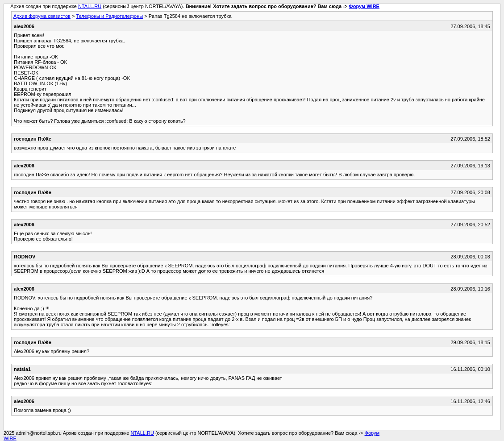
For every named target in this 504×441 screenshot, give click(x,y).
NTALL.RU (90, 6)
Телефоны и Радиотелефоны (109, 16)
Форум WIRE (364, 6)
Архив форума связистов (42, 16)
